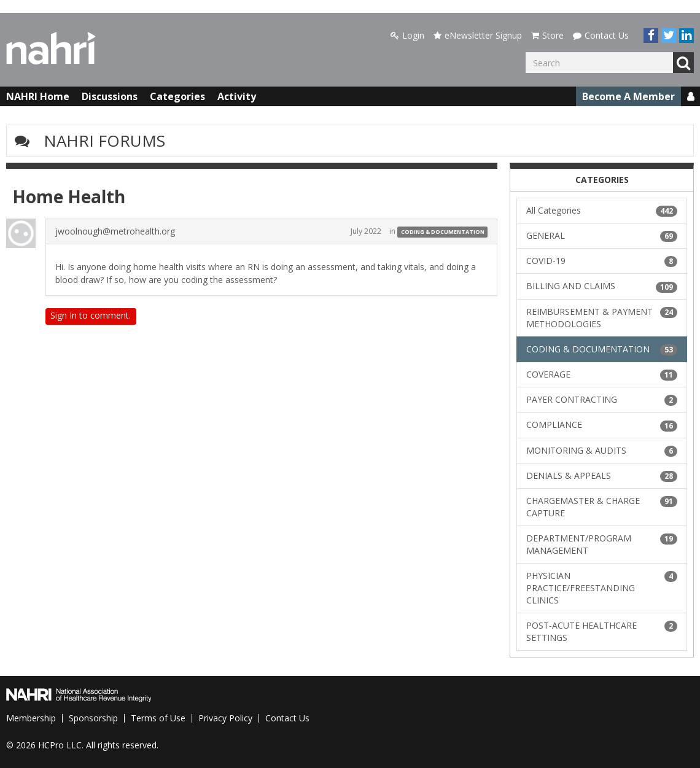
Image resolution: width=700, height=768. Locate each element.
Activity (237, 96)
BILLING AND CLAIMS (602, 286)
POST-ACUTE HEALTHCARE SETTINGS (602, 631)
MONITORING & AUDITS (602, 451)
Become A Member (628, 96)
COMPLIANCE (602, 425)
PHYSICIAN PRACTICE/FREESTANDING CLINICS (602, 588)
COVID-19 (602, 261)
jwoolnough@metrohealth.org (115, 231)
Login (407, 35)
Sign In (64, 315)
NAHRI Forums (104, 141)
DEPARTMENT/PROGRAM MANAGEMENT (602, 544)
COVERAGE (602, 374)
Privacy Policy (225, 718)
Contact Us (601, 35)
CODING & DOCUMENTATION (443, 232)
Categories (177, 96)
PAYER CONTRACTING (602, 400)
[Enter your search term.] (599, 63)
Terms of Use (158, 718)
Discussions (110, 96)
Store (547, 35)
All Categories (602, 211)
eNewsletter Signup (478, 35)
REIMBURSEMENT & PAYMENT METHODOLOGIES (602, 318)
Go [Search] (683, 63)
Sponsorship (93, 718)
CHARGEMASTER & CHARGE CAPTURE (602, 507)
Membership (31, 718)
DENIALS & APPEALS (602, 476)
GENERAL (602, 236)
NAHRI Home (38, 96)
